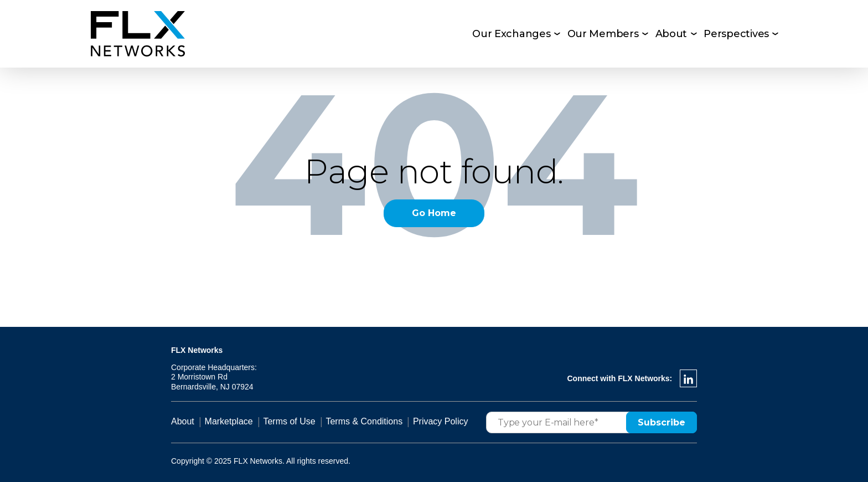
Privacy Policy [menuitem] (441, 421)
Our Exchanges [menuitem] (512, 34)
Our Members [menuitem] (603, 34)
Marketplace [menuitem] (229, 421)
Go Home (434, 213)
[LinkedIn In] (688, 378)
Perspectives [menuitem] (736, 34)
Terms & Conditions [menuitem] (364, 421)
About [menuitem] (671, 34)
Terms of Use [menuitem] (289, 421)
